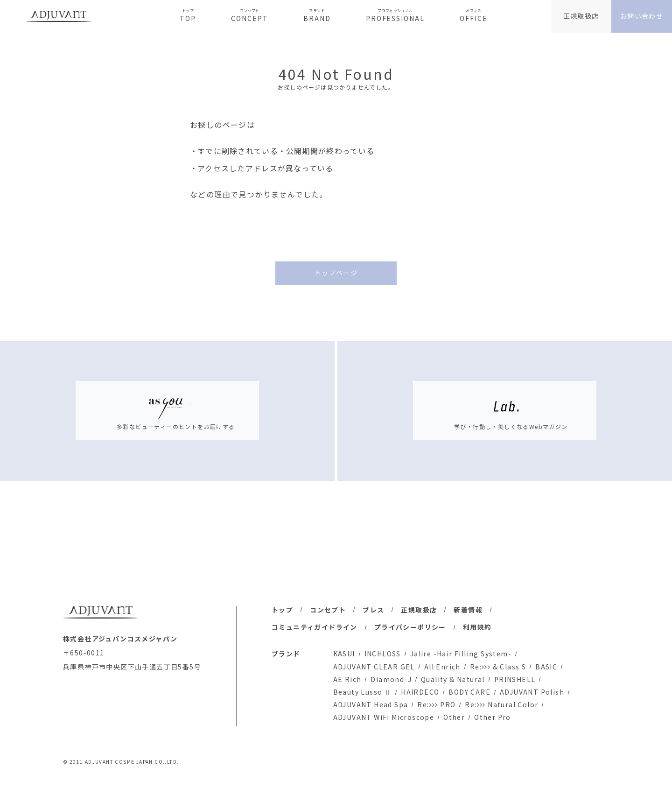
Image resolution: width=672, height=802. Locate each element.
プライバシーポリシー (410, 627)
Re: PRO (436, 704)
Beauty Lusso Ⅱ (363, 692)
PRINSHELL (515, 679)
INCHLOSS (383, 654)
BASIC (546, 667)
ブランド (286, 654)
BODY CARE (469, 692)
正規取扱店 (581, 16)
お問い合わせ (642, 16)
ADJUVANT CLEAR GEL (374, 667)
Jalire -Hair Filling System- (461, 654)
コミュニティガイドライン (315, 627)
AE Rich (347, 679)
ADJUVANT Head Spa (371, 704)
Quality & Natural (453, 679)
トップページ (336, 273)
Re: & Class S (498, 667)
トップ (282, 610)
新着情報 (468, 610)
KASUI (344, 654)
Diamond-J (391, 679)
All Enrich (442, 667)
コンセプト (328, 610)
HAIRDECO (420, 692)
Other (454, 717)
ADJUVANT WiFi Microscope (384, 717)
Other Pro (493, 717)
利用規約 (477, 627)
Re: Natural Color (501, 704)
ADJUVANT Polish (532, 692)
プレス (373, 610)
